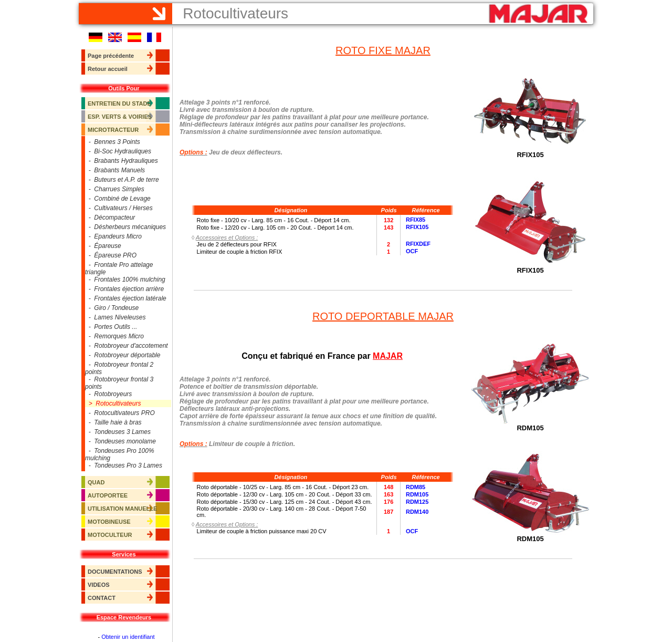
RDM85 (416, 487)
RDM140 (417, 512)
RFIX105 (417, 227)
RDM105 (417, 494)
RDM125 (417, 502)
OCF (412, 252)
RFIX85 (416, 220)
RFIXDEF (418, 244)
